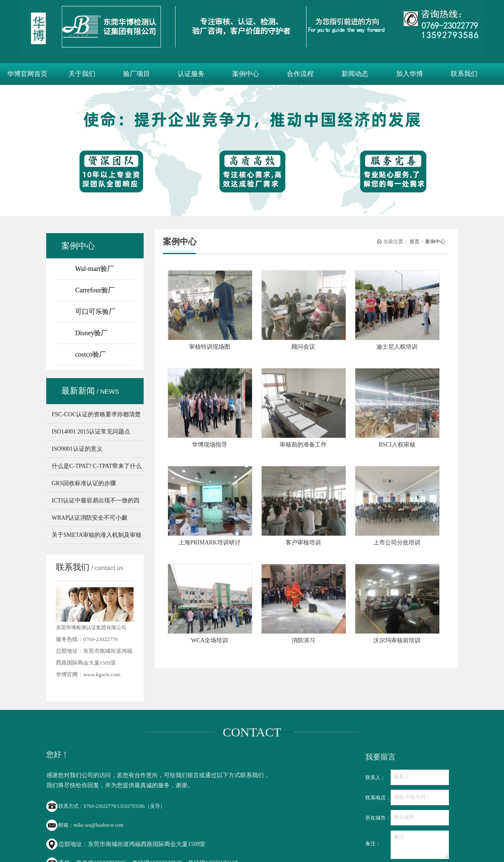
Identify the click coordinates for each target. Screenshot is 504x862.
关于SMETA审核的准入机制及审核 (97, 535)
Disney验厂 (91, 333)
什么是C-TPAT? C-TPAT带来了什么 (97, 466)
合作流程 (300, 74)
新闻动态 (355, 74)
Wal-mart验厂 (94, 269)
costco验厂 (91, 354)
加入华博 (409, 74)
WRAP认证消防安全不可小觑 (89, 518)
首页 (415, 242)
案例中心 (246, 74)
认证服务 (191, 74)
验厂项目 (136, 74)
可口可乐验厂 (95, 311)
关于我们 (82, 74)
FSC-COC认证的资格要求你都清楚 (96, 414)
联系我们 (464, 74)
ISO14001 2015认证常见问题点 (91, 432)
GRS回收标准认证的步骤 (84, 483)
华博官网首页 (27, 74)
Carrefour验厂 (95, 290)
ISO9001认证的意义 (77, 449)
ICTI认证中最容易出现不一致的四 (96, 501)
